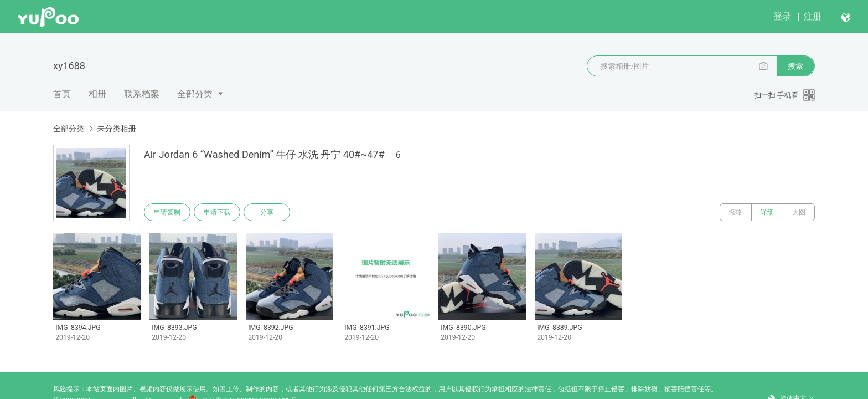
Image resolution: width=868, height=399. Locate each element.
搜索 (795, 66)
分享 (267, 212)
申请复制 (167, 212)
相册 (97, 94)
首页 (62, 94)
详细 (767, 212)
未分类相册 (116, 129)
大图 (799, 212)
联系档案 (142, 94)
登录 (782, 16)
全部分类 (195, 94)
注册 (813, 16)
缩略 (736, 212)
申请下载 (217, 212)
